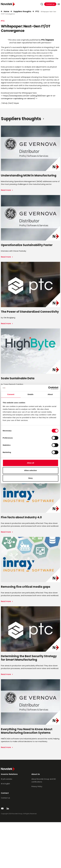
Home (6, 11)
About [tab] (50, 394)
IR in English (5, 784)
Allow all (31, 463)
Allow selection (30, 470)
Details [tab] (30, 394)
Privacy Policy (37, 786)
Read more (6, 190)
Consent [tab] (11, 394)
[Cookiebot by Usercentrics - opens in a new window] (48, 388)
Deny (31, 478)
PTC (37, 11)
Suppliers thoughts (22, 11)
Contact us (50, 4)
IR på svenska (6, 779)
